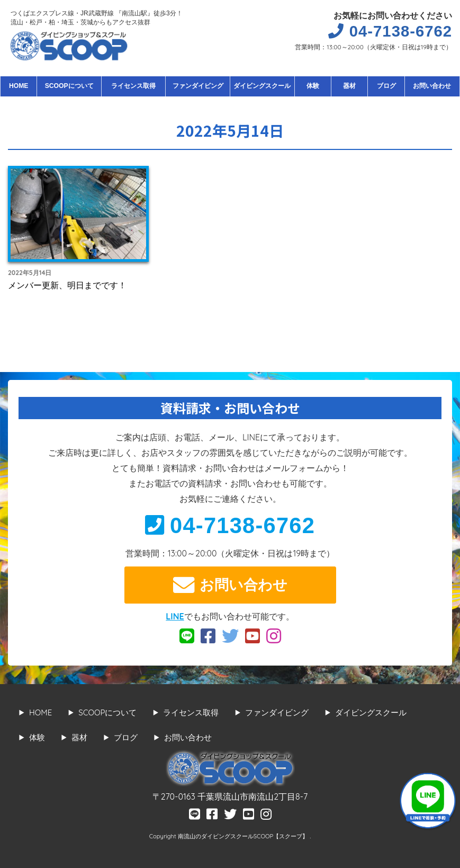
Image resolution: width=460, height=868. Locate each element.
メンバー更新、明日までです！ (67, 285)
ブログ (386, 86)
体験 (313, 86)
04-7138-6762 (230, 525)
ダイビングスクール (262, 86)
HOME (19, 86)
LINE (175, 616)
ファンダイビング (198, 86)
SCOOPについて (69, 86)
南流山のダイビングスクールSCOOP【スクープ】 (244, 836)
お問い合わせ (432, 86)
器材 (349, 86)
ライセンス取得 (133, 86)
